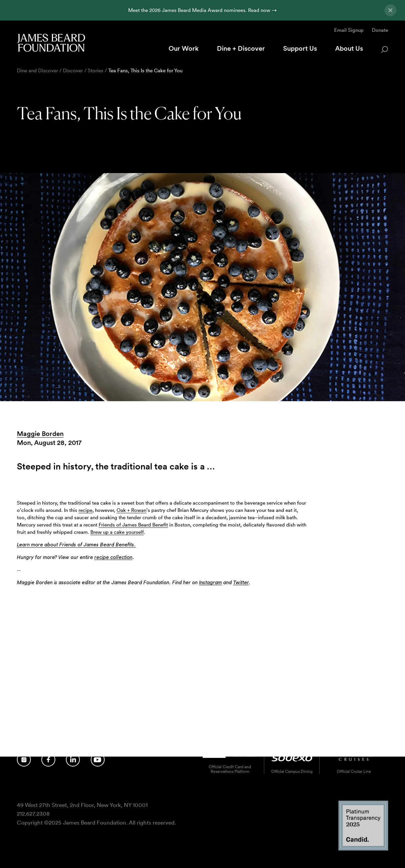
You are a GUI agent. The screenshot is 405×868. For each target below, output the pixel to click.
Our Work (184, 48)
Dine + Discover (241, 48)
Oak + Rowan (131, 510)
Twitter (241, 583)
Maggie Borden (40, 434)
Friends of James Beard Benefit (133, 525)
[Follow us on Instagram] (24, 759)
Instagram (210, 583)
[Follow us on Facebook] (48, 759)
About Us (349, 48)
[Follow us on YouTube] (98, 759)
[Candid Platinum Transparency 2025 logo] (363, 849)
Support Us (300, 48)
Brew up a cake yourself (117, 532)
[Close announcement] (390, 10)
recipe (85, 510)
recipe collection (113, 558)
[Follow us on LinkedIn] (73, 759)
